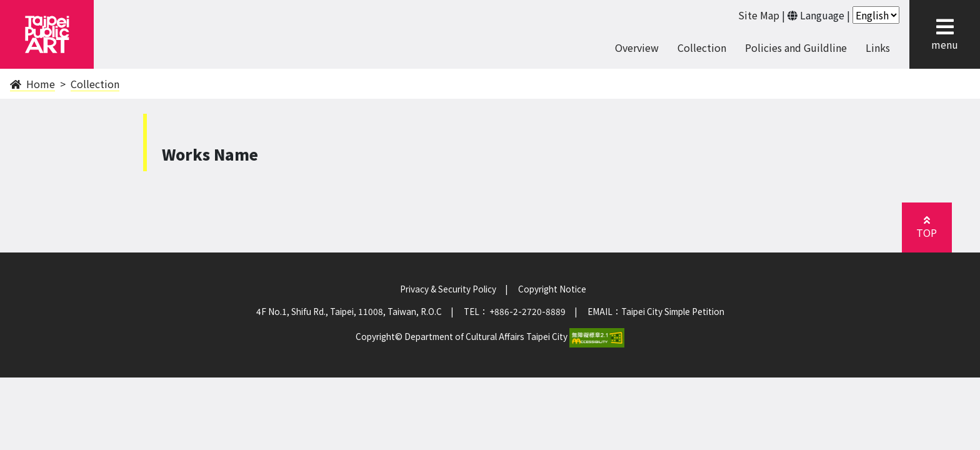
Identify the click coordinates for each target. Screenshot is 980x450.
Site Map (759, 15)
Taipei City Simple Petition (673, 311)
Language (822, 15)
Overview (637, 47)
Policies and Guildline (796, 47)
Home (32, 84)
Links (878, 47)
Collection (702, 47)
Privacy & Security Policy (448, 289)
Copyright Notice (552, 289)
